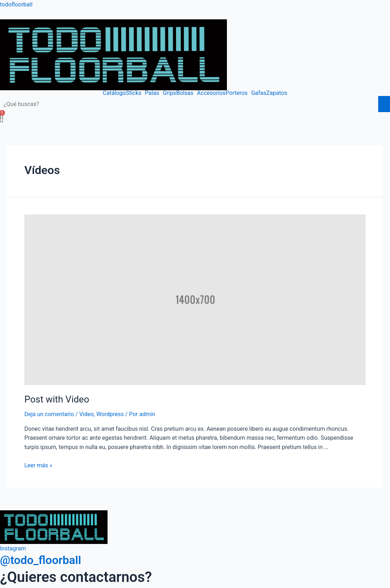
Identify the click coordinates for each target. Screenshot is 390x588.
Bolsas (185, 93)
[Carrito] (1, 117)
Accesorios (211, 93)
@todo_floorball (41, 560)
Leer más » (38, 465)
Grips (169, 93)
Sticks (134, 93)
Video (87, 414)
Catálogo (114, 93)
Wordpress (110, 414)
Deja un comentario (49, 414)
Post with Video (57, 399)
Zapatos (277, 93)
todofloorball (16, 4)
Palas (152, 93)
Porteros (236, 93)
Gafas (259, 93)
